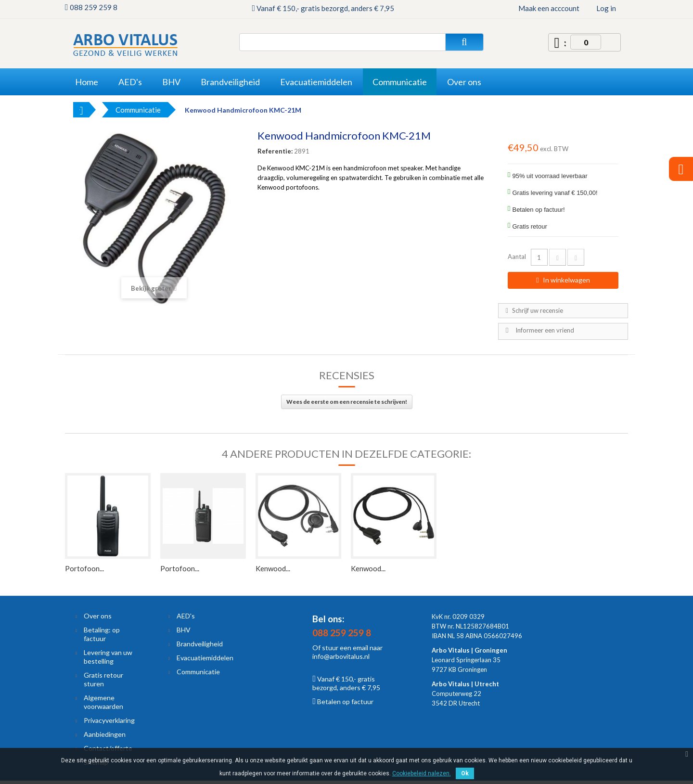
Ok (465, 773)
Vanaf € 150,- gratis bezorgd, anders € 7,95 (346, 683)
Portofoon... (84, 568)
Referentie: (275, 151)
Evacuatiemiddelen (205, 658)
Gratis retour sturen (103, 679)
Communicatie (198, 672)
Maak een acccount (549, 8)
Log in (606, 8)
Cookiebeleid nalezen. (422, 773)
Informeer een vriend (545, 330)
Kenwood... (273, 568)
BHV (184, 630)
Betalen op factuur (343, 701)
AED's (186, 616)
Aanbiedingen (105, 734)
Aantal (517, 257)
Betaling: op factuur (102, 634)
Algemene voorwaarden (103, 702)
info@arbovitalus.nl (341, 656)
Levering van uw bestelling (108, 657)
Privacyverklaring (109, 720)
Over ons (98, 616)
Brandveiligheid (200, 644)
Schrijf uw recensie (537, 310)
